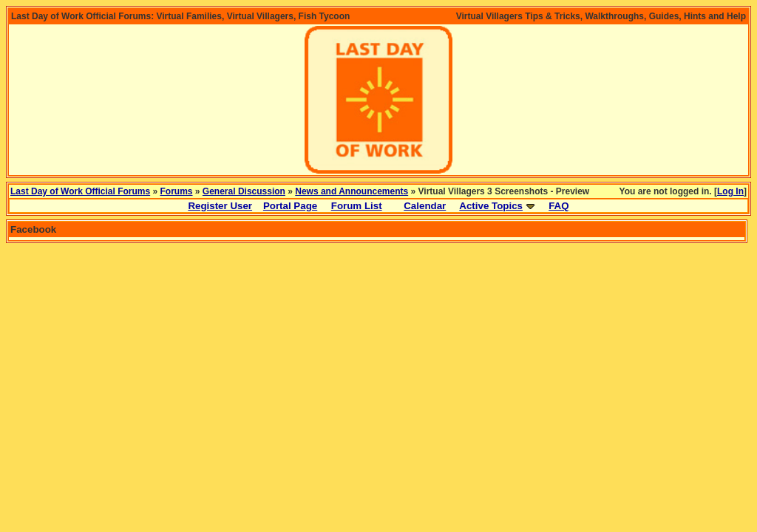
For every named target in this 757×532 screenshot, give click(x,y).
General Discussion (244, 191)
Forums (177, 191)
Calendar (425, 206)
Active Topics (491, 206)
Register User (220, 206)
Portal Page (290, 206)
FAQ (559, 206)
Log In (730, 191)
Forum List (357, 206)
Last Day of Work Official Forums (80, 191)
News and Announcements (352, 191)
